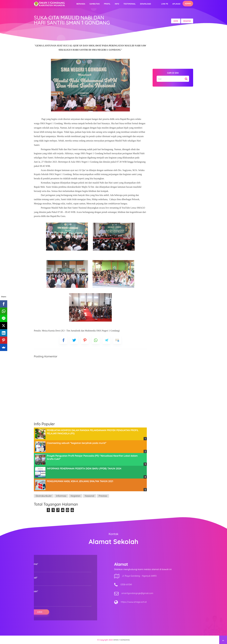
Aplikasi (176, 4)
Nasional (90, 496)
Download (145, 4)
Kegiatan (75, 496)
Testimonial (130, 4)
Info (117, 4)
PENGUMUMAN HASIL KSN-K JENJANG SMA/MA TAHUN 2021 (80, 481)
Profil (107, 4)
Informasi (61, 496)
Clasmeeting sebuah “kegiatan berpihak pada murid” (77, 443)
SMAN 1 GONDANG (122, 640)
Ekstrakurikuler (44, 496)
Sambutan (95, 4)
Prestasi (103, 496)
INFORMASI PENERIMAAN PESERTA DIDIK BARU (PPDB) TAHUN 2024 (84, 469)
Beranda (81, 4)
